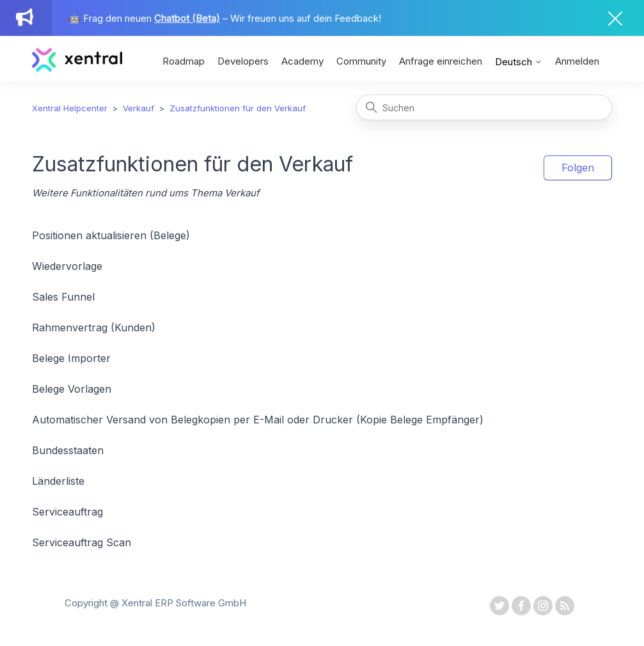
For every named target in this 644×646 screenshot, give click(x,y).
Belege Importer (71, 358)
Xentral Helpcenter (70, 108)
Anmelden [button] (577, 61)
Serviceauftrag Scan (82, 542)
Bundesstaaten (68, 450)
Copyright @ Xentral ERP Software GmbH (155, 603)
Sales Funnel (63, 297)
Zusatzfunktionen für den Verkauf (238, 108)
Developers (243, 61)
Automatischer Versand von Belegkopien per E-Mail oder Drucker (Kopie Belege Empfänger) (258, 420)
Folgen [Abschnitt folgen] (578, 168)
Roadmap (184, 61)
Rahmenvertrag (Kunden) (94, 327)
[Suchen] (484, 107)
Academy (302, 61)
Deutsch (519, 62)
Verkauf (138, 108)
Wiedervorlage (67, 266)
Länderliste (58, 481)
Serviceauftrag (67, 512)
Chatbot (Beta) (187, 18)
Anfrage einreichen (441, 61)
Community (361, 61)
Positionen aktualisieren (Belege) (111, 235)
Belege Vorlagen (72, 389)
